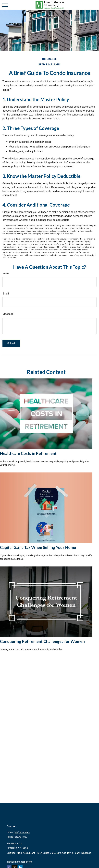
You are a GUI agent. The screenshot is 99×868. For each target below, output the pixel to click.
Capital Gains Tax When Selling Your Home (38, 547)
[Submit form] (11, 343)
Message (8, 314)
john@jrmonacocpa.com (19, 862)
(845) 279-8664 (22, 833)
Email (6, 294)
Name (6, 273)
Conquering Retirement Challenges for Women (42, 641)
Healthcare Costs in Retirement (28, 453)
